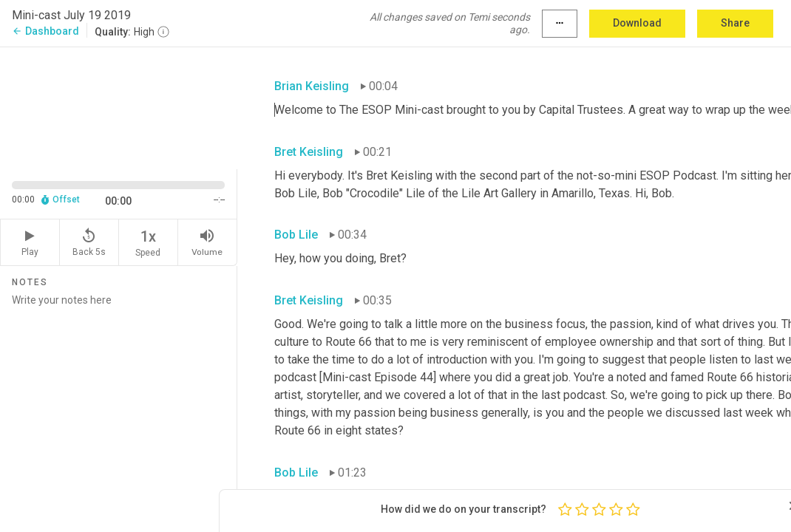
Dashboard (45, 31)
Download (637, 23)
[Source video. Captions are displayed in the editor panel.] (119, 107)
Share (735, 23)
